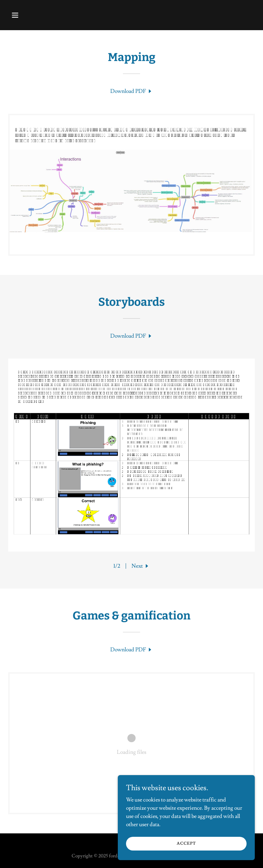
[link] (131, 91)
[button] (36, 15)
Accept (186, 843)
